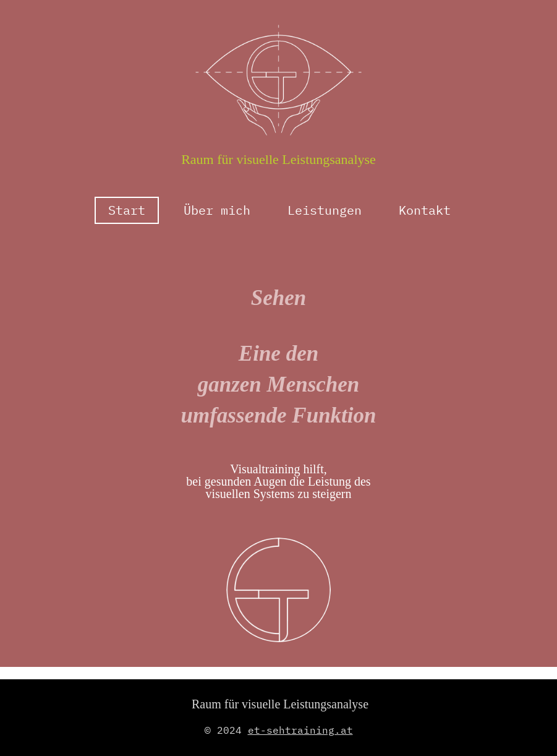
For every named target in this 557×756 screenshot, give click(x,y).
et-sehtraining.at (300, 730)
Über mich (217, 210)
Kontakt (425, 210)
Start (127, 210)
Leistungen (325, 210)
